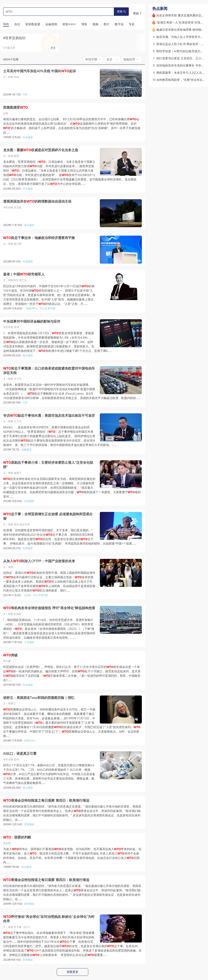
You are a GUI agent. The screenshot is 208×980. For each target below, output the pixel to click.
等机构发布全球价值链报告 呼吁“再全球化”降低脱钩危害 (49, 608)
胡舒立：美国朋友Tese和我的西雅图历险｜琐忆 (39, 698)
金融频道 (26, 449)
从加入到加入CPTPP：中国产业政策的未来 (39, 561)
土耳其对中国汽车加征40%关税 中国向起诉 (39, 71)
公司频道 (29, 642)
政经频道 (29, 904)
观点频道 (29, 225)
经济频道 (28, 189)
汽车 (25, 94)
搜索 (121, 11)
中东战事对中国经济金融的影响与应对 (32, 321)
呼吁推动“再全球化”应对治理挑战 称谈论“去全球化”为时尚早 (49, 919)
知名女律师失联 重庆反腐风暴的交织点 (182, 15)
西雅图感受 (15, 107)
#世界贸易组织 (14, 38)
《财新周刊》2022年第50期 (40, 308)
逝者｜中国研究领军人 (24, 274)
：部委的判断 (17, 837)
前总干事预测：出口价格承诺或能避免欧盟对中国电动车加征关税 (49, 371)
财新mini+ (30, 740)
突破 (10, 655)
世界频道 (28, 548)
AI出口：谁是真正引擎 (20, 754)
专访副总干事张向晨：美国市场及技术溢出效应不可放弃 (49, 416)
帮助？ (137, 13)
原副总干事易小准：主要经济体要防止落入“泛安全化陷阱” (48, 465)
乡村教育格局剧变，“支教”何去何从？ (181, 80)
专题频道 (28, 261)
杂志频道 (28, 137)
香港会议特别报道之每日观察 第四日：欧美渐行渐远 (46, 800)
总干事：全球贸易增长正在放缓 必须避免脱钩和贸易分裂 (48, 516)
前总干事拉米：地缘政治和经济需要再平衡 (39, 238)
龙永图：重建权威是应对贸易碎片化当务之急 (41, 150)
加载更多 (72, 972)
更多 (53, 48)
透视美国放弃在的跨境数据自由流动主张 (37, 201)
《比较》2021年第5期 (35, 595)
